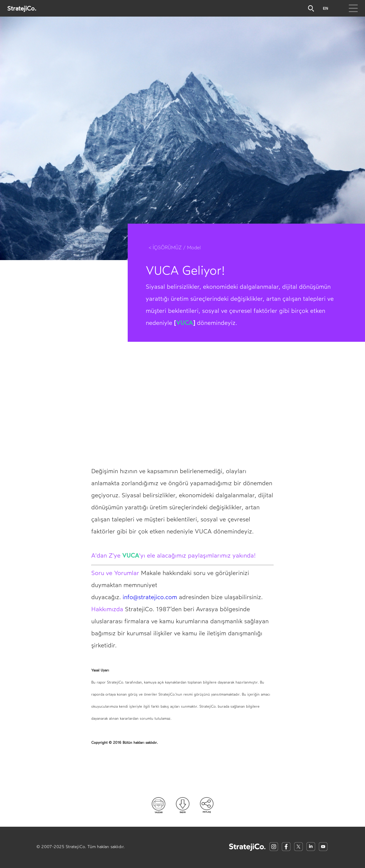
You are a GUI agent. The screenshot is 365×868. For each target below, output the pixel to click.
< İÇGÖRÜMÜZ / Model (175, 248)
